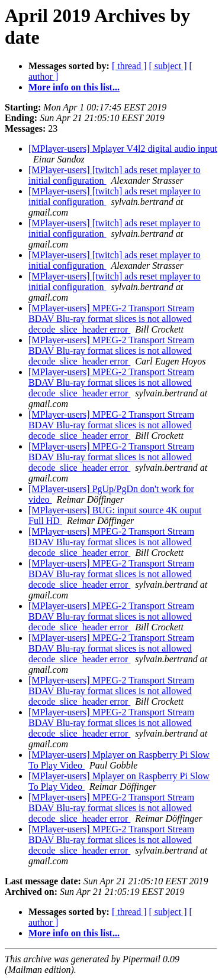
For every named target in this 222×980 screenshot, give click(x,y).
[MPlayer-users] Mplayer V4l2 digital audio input (123, 149)
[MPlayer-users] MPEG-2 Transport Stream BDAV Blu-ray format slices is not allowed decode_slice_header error (111, 319)
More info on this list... (74, 87)
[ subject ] (168, 66)
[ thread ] (129, 66)
